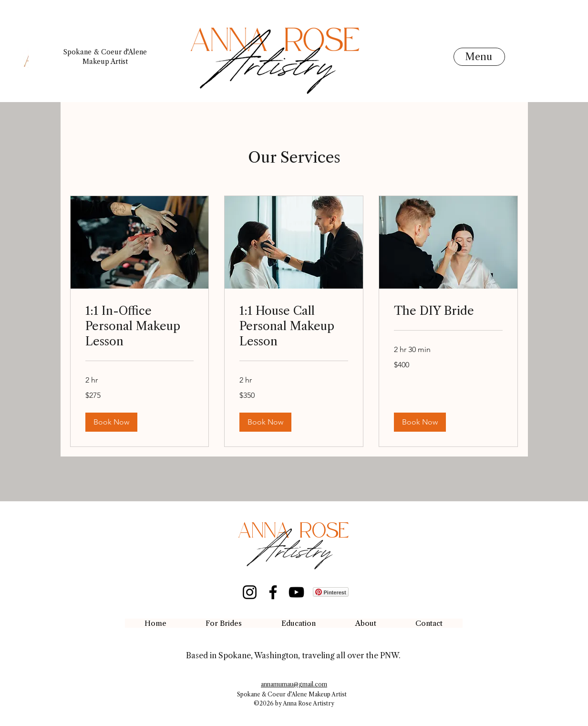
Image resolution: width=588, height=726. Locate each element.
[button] (111, 422)
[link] (140, 326)
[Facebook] (273, 592)
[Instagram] (250, 592)
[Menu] (479, 57)
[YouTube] (296, 592)
